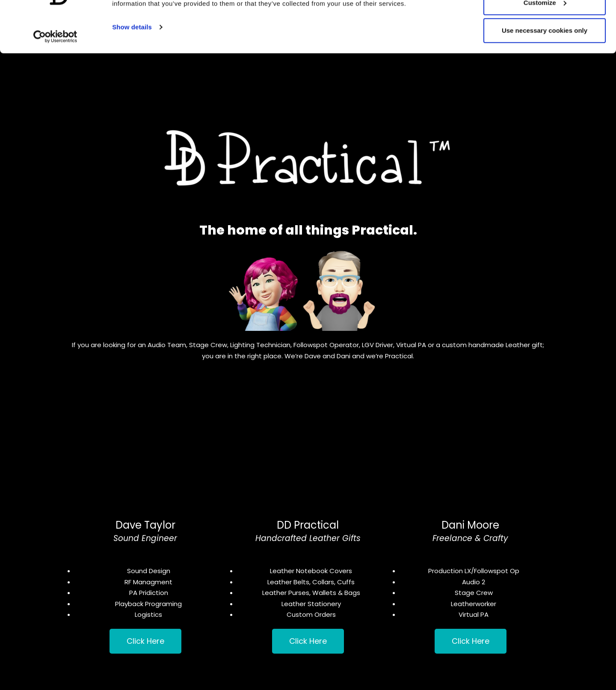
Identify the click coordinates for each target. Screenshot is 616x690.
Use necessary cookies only (545, 79)
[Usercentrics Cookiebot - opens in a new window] (55, 85)
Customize (545, 51)
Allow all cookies (545, 22)
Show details (132, 75)
